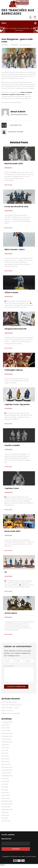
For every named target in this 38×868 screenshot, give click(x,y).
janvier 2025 (6, 733)
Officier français (7, 712)
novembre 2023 (7, 772)
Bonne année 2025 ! (13, 531)
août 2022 (5, 814)
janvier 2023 (6, 800)
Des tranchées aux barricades (18, 12)
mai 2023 (5, 789)
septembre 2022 (7, 812)
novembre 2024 (7, 738)
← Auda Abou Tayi (15, 125)
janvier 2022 (6, 823)
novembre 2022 (7, 806)
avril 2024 (5, 758)
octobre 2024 (6, 741)
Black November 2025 (14, 164)
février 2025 (6, 730)
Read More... (9, 185)
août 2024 (5, 747)
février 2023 (6, 797)
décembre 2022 (7, 803)
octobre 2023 (6, 775)
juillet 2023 (5, 783)
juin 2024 (5, 752)
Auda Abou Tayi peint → (17, 132)
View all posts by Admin (20, 115)
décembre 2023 (7, 769)
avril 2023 (5, 792)
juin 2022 (5, 820)
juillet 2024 (5, 750)
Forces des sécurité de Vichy (16, 207)
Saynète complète (12, 445)
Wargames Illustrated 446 (15, 329)
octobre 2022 (6, 809)
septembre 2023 (7, 778)
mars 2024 (5, 761)
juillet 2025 (5, 727)
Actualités (13, 28)
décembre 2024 (7, 735)
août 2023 (5, 781)
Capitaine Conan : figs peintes (17, 404)
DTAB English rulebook (14, 370)
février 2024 (6, 764)
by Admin (5, 45)
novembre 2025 (7, 724)
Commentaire (10, 666)
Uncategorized (25, 45)
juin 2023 (5, 786)
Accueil (5, 28)
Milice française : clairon (15, 249)
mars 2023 (5, 795)
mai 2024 (5, 755)
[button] (19, 867)
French (2, 867)
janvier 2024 (6, 766)
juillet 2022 (5, 817)
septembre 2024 (7, 744)
